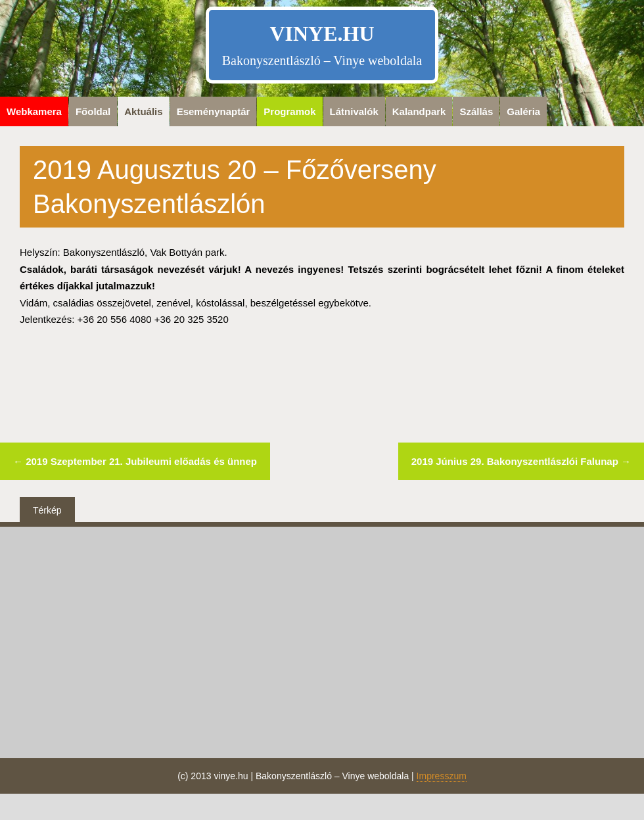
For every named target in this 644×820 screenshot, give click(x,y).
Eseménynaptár (214, 111)
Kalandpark (419, 111)
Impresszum (442, 776)
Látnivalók (354, 111)
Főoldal (93, 111)
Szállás (476, 111)
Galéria (523, 111)
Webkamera (34, 111)
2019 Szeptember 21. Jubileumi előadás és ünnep (135, 461)
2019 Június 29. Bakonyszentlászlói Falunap (521, 461)
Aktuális (143, 111)
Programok (289, 111)
